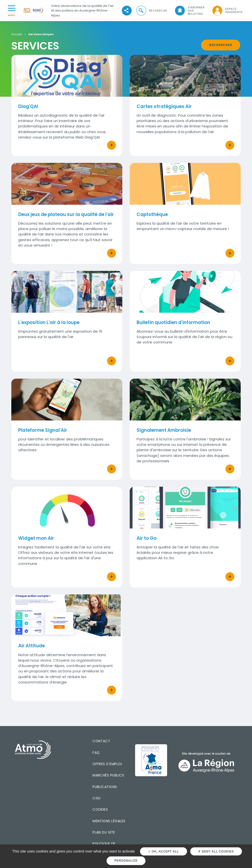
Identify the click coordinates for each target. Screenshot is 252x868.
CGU (96, 798)
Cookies (100, 809)
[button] (151, 11)
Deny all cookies (216, 852)
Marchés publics (108, 775)
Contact (101, 741)
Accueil (16, 34)
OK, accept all (164, 852)
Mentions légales (109, 821)
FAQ (96, 753)
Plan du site (104, 832)
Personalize (126, 861)
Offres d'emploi (107, 764)
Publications (105, 787)
